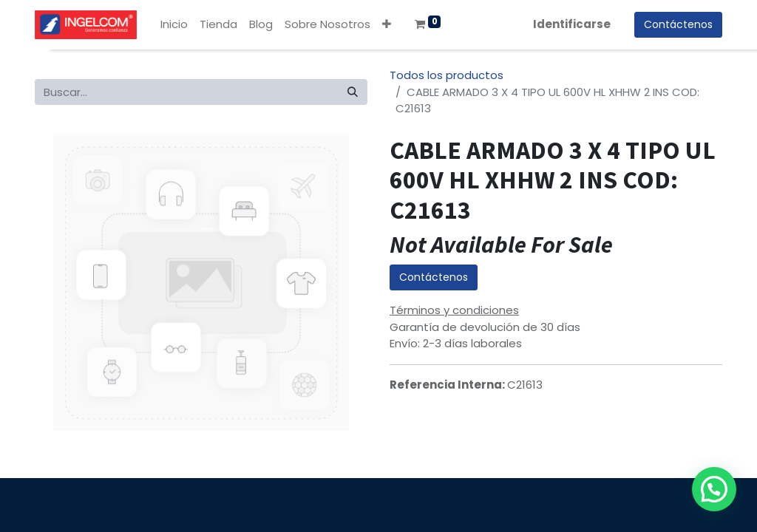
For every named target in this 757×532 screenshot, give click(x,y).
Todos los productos (447, 75)
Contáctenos (434, 277)
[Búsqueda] (353, 92)
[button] (387, 25)
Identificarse (572, 24)
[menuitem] (174, 25)
